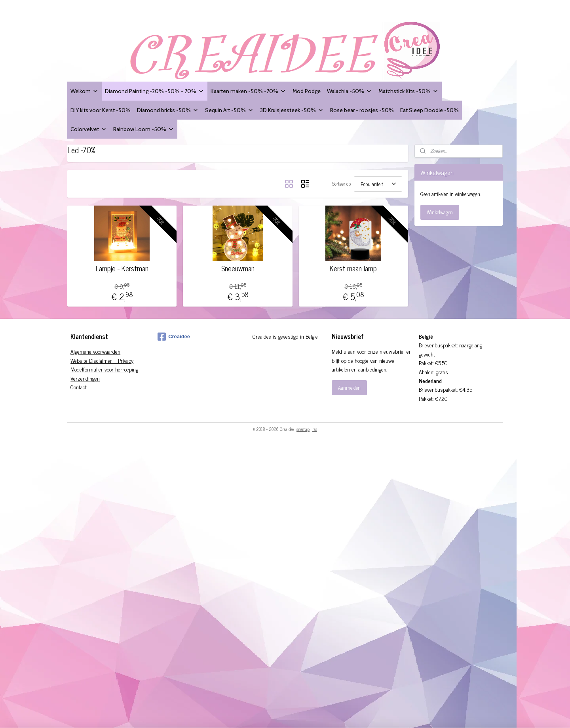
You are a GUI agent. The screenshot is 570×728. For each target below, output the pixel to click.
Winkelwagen (440, 212)
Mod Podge (307, 91)
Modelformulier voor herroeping (104, 369)
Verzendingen (85, 378)
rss (315, 429)
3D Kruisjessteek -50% (292, 110)
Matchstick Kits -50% (408, 91)
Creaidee (174, 337)
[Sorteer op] (378, 184)
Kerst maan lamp (353, 269)
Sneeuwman (237, 269)
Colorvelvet (89, 129)
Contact (79, 387)
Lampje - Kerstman (122, 269)
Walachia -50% (350, 91)
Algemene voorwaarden (95, 351)
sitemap (303, 429)
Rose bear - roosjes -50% (362, 110)
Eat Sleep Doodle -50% (429, 110)
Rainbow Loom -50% (144, 129)
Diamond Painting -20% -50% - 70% (155, 91)
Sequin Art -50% (229, 110)
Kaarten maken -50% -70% (248, 91)
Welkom (85, 91)
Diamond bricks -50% (168, 110)
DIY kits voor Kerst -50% (101, 110)
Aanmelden (349, 388)
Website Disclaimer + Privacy (102, 360)
